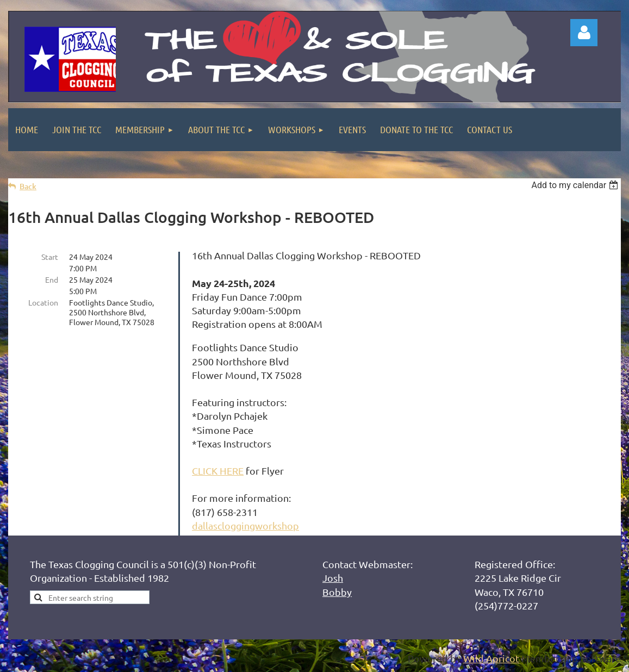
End (52, 279)
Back (28, 186)
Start (50, 257)
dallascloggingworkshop (245, 525)
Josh (333, 578)
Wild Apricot (491, 658)
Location (43, 302)
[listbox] (576, 185)
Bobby (337, 592)
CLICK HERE (218, 471)
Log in (584, 33)
